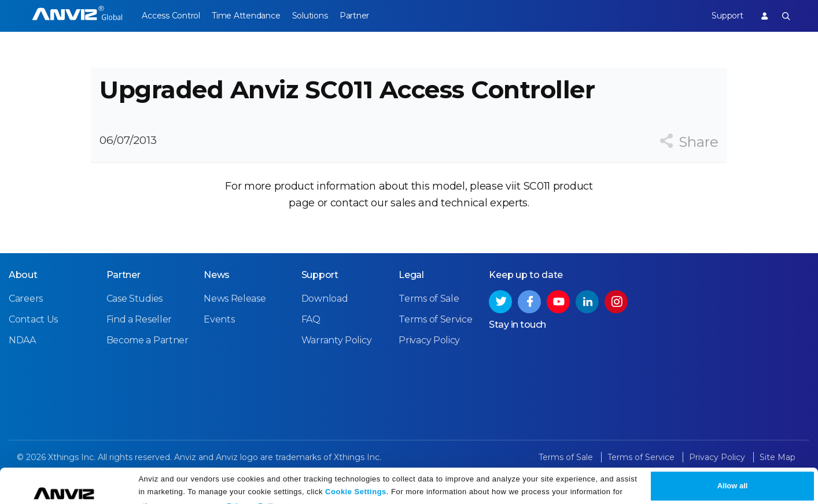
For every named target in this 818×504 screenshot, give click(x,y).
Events (219, 337)
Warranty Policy (337, 358)
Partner (371, 16)
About (23, 292)
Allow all (733, 471)
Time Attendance (251, 16)
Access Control (171, 16)
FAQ (311, 337)
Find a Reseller (139, 337)
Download (325, 316)
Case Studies (135, 316)
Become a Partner (148, 358)
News (217, 292)
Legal (411, 292)
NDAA (22, 358)
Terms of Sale (429, 316)
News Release (235, 316)
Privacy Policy (254, 491)
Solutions (320, 16)
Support (722, 16)
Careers (26, 316)
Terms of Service (435, 337)
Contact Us (33, 337)
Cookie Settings (356, 477)
